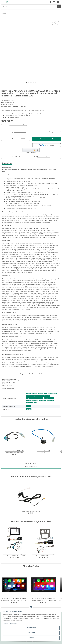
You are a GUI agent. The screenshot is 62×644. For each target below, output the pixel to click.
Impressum (6, 623)
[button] (50, 2)
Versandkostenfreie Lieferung (19, 125)
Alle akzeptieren (31, 628)
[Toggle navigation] (3, 1)
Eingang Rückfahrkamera (32, 400)
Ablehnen (31, 638)
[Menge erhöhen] (28, 139)
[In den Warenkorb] (3, 18)
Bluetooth (40, 394)
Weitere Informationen (44, 157)
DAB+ (45, 394)
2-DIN (36, 402)
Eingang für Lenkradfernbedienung (35, 398)
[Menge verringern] (3, 139)
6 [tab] (35, 82)
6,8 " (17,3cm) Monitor (49, 398)
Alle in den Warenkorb (31, 467)
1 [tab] (27, 82)
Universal (29, 406)
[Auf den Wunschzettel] (57, 23)
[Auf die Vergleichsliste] (53, 23)
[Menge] (12, 139)
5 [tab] (34, 82)
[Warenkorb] (58, 2)
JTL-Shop (34, 642)
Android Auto (30, 402)
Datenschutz (14, 623)
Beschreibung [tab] (7, 163)
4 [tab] (32, 82)
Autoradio (10, 104)
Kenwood (29, 409)
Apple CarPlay (50, 400)
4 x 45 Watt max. (30, 396)
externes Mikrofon (52, 394)
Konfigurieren (31, 633)
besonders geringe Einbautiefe (42, 396)
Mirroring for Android (32, 394)
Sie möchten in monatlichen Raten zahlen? (31, 157)
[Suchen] (29, 6)
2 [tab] (28, 82)
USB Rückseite (43, 400)
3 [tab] (30, 82)
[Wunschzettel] (54, 2)
